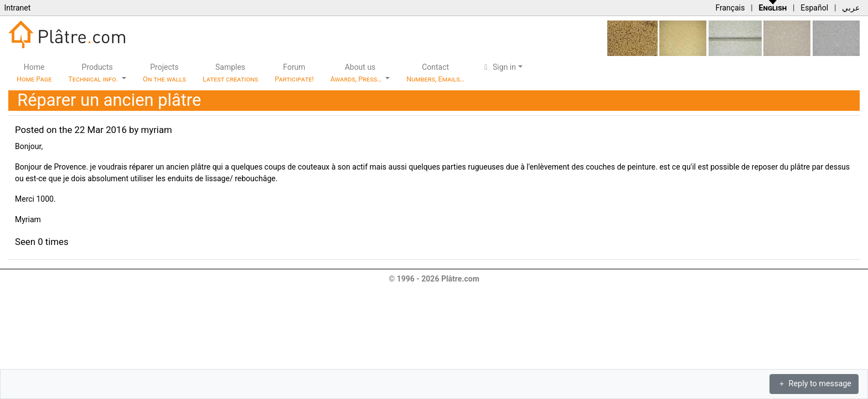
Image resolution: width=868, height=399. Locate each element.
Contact (435, 73)
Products (94, 73)
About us (357, 73)
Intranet (17, 8)
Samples (230, 73)
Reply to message (814, 384)
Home (34, 73)
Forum (294, 73)
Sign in (498, 67)
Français (730, 8)
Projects (164, 73)
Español (814, 8)
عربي (851, 8)
